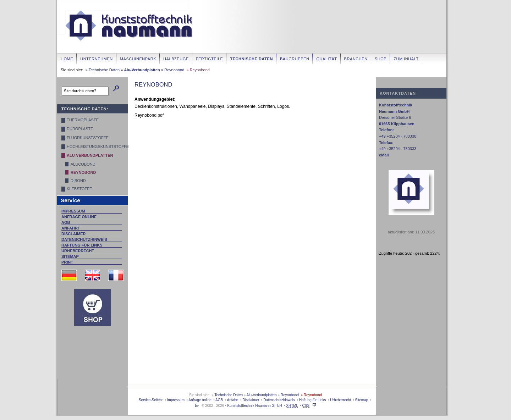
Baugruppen (295, 59)
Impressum (73, 211)
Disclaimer (73, 234)
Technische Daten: (85, 109)
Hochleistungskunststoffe (94, 147)
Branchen (356, 59)
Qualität (326, 59)
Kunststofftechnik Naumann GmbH (255, 406)
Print (67, 262)
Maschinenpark (138, 59)
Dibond (78, 181)
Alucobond (83, 164)
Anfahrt (71, 228)
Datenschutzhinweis (84, 239)
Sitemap (70, 256)
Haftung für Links (82, 245)
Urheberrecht (78, 251)
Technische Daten (251, 59)
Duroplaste (80, 129)
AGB (66, 222)
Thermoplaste (83, 120)
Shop (381, 59)
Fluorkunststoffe (88, 138)
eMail (384, 155)
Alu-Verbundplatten (142, 70)
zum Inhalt (406, 59)
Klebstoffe (79, 189)
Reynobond (174, 70)
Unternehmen (97, 59)
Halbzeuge (176, 59)
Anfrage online (79, 217)
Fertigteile (210, 59)
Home (67, 59)
